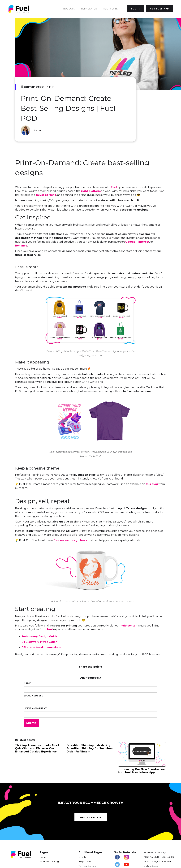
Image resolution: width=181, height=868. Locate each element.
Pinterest (143, 242)
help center (129, 626)
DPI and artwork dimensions (41, 647)
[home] (19, 9)
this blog (152, 484)
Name (27, 683)
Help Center (89, 9)
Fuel (114, 187)
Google (130, 242)
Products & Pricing (49, 861)
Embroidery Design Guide (39, 637)
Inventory (84, 857)
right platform (91, 191)
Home (43, 857)
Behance (21, 246)
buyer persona (46, 195)
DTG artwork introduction (39, 642)
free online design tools (70, 540)
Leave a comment (35, 708)
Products (68, 9)
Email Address (33, 696)
